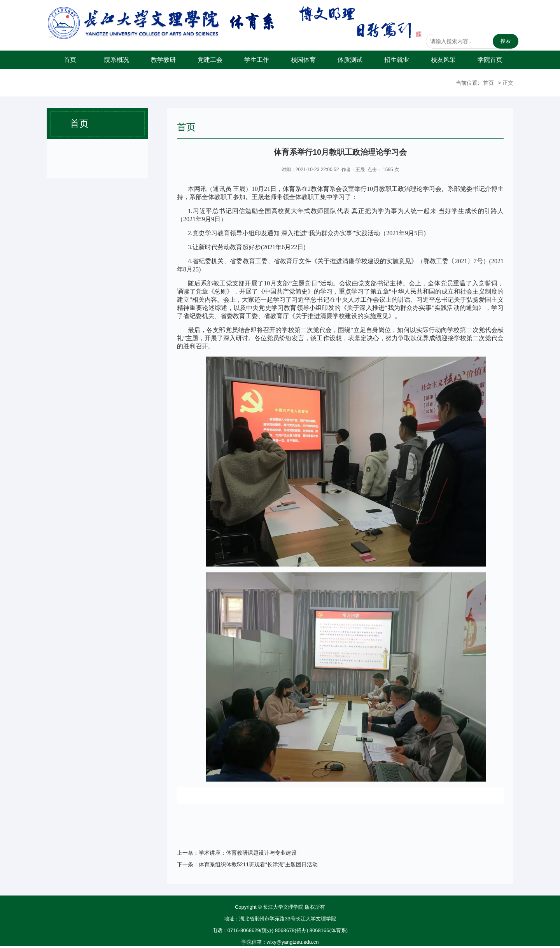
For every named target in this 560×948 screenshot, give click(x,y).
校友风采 (443, 60)
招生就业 (397, 60)
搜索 (506, 41)
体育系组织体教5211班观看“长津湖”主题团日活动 (258, 864)
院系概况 (117, 60)
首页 (70, 60)
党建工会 (210, 60)
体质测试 (350, 60)
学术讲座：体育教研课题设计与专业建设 (248, 853)
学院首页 (490, 60)
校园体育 (303, 60)
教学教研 (163, 60)
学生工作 (257, 60)
